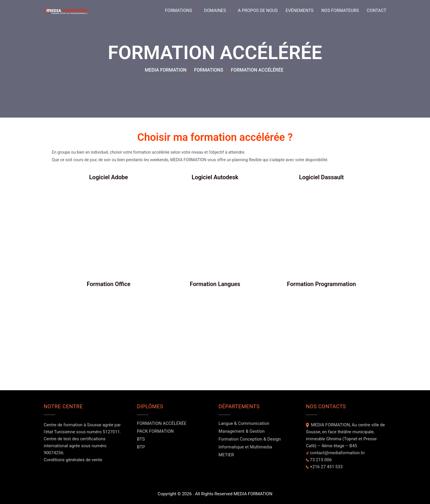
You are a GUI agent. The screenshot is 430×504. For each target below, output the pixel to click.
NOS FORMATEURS (340, 10)
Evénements (299, 10)
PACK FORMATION (155, 431)
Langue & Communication (244, 423)
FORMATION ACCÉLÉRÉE (162, 423)
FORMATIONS (178, 10)
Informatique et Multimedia (245, 447)
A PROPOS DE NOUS (258, 10)
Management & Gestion (242, 431)
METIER (226, 455)
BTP (141, 447)
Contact (377, 10)
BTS (141, 439)
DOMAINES (215, 10)
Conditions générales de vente (73, 460)
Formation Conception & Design (250, 439)
